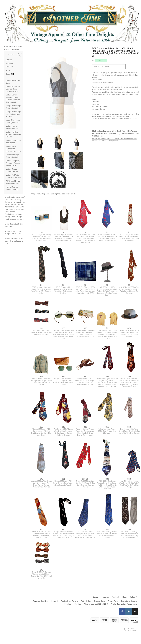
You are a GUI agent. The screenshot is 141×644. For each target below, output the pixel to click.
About (8, 70)
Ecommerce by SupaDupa (133, 631)
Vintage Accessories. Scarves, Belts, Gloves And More (13, 89)
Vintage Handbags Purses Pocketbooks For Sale (13, 134)
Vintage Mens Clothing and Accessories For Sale (14, 149)
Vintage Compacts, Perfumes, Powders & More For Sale (14, 163)
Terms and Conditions (40, 603)
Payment (55, 603)
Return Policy (86, 603)
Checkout (68, 606)
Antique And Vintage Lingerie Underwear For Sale (13, 114)
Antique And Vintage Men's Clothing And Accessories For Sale (114, 138)
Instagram (10, 63)
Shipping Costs (99, 603)
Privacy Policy (113, 603)
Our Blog (78, 606)
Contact (9, 60)
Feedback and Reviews (69, 603)
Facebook (10, 67)
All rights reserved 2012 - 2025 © (96, 606)
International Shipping (129, 603)
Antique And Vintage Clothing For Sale (106, 141)
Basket (9, 74)
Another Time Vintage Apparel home (124, 606)
